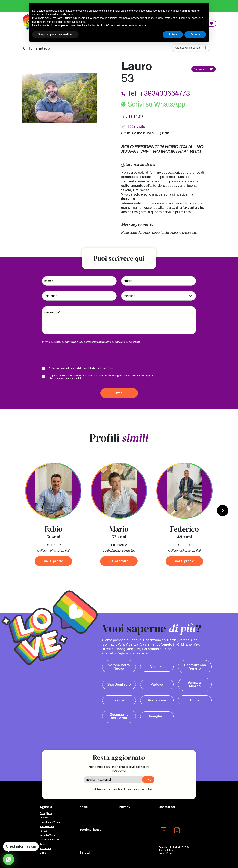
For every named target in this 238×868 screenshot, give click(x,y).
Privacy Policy (166, 850)
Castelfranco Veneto (195, 667)
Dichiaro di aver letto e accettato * (81, 368)
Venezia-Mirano (195, 684)
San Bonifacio (119, 684)
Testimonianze (90, 830)
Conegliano (157, 716)
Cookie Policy (166, 853)
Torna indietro (36, 48)
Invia (119, 393)
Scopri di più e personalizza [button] (55, 34)
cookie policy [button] (66, 14)
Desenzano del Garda (119, 716)
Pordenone (157, 700)
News (84, 807)
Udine (195, 700)
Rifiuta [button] (173, 34)
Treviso (119, 700)
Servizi (84, 853)
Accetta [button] (195, 34)
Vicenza (157, 667)
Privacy (125, 807)
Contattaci (167, 807)
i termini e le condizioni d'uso (98, 368)
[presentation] (70, 355)
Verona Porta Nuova (119, 667)
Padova (157, 684)
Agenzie (46, 807)
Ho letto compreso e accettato (122, 789)
